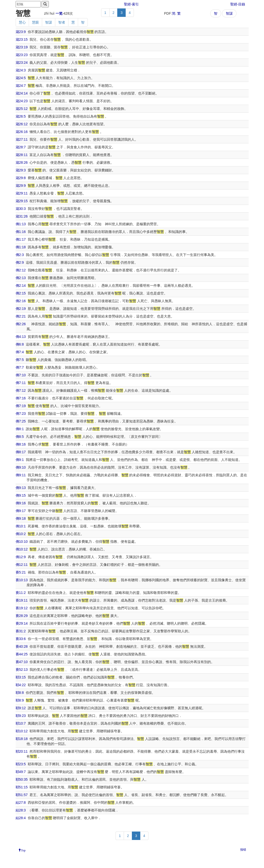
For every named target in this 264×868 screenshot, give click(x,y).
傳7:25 (21, 421)
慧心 (22, 22)
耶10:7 (21, 723)
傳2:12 (21, 270)
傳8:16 (21, 444)
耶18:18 (22, 739)
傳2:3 (20, 255)
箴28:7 (21, 147)
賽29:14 (22, 623)
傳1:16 (21, 232)
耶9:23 (21, 716)
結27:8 (21, 803)
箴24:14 (22, 93)
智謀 (229, 13)
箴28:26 (22, 162)
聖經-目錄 (238, 4)
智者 (62, 22)
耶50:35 (22, 779)
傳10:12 (22, 549)
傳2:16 (21, 301)
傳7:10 (21, 375)
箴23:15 (22, 39)
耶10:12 (22, 731)
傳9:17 (21, 511)
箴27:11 (22, 139)
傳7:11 (21, 383)
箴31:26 (22, 216)
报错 (243, 850)
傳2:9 (20, 262)
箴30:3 (21, 209)
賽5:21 (21, 572)
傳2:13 (21, 278)
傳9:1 (20, 460)
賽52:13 (22, 670)
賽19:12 (22, 608)
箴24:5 (21, 78)
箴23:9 (21, 32)
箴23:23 (22, 55)
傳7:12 (21, 390)
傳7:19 (21, 406)
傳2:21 (21, 316)
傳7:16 (21, 398)
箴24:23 (22, 101)
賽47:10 (22, 662)
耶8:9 (20, 700)
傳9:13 (21, 488)
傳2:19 (21, 309)
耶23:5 (21, 764)
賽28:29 (22, 616)
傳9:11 (21, 475)
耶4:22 (21, 685)
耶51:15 (22, 787)
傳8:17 (21, 452)
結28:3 (21, 810)
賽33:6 (21, 639)
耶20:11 (22, 751)
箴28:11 (22, 155)
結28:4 (21, 818)
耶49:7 (21, 772)
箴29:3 (21, 170)
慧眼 (35, 22)
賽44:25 (22, 654)
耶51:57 (22, 795)
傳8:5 (20, 437)
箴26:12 (22, 124)
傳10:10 (22, 542)
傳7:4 (20, 352)
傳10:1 (21, 526)
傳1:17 (21, 239)
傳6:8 (20, 344)
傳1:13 (21, 224)
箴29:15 (22, 201)
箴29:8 (21, 178)
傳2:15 (21, 293)
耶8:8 (20, 693)
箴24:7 (21, 86)
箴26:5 (21, 116)
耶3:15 (21, 677)
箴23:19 (22, 47)
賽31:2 (21, 631)
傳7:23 (21, 414)
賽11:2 (21, 593)
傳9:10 (21, 467)
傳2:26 (21, 324)
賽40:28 (22, 646)
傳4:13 (21, 337)
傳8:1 (20, 429)
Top (23, 850)
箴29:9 (21, 186)
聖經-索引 (132, 4)
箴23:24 (22, 63)
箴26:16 (22, 132)
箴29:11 (22, 193)
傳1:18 (21, 247)
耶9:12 (21, 708)
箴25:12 (22, 109)
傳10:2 (21, 534)
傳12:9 (21, 557)
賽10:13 (22, 580)
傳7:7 (20, 367)
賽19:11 (22, 600)
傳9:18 (21, 518)
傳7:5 (20, 360)
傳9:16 (21, 503)
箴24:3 (21, 70)
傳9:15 (21, 495)
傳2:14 (21, 286)
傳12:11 (22, 565)
